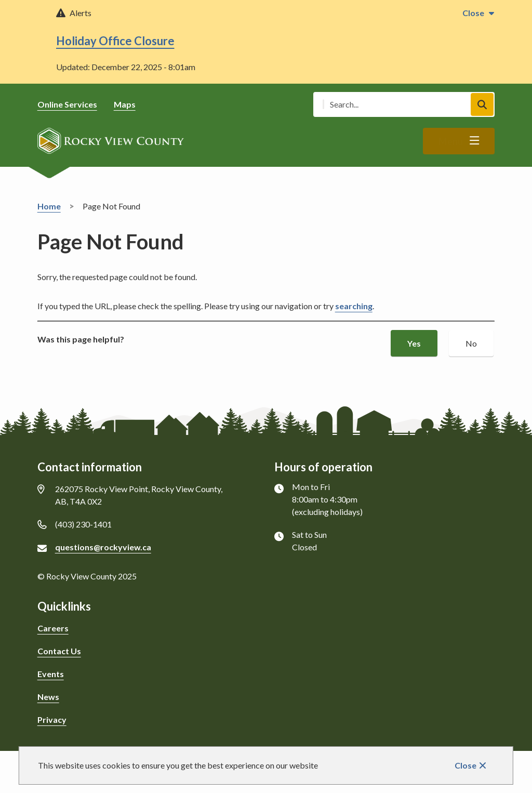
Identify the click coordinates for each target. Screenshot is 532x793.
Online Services (67, 104)
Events (51, 674)
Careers (53, 628)
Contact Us (59, 651)
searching (354, 306)
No (471, 343)
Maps (125, 104)
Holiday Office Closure (115, 41)
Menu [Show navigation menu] (451, 141)
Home (49, 206)
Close (465, 765)
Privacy (52, 719)
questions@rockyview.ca (103, 547)
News (48, 697)
